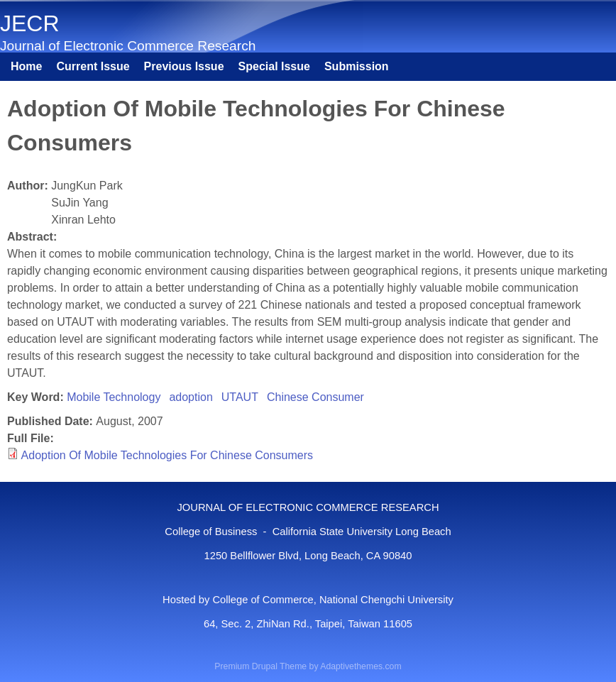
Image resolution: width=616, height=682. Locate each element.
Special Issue (274, 66)
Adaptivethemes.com (361, 666)
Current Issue (93, 66)
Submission (357, 66)
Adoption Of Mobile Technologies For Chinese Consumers (167, 455)
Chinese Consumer (315, 397)
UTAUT (240, 397)
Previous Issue (184, 66)
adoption (191, 397)
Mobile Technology (114, 397)
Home (26, 66)
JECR (30, 23)
